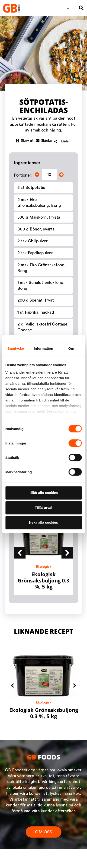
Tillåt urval (43, 508)
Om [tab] (71, 348)
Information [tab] (44, 348)
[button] (69, 8)
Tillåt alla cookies (44, 493)
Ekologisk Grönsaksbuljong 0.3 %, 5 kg (43, 580)
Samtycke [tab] (16, 348)
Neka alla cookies (43, 522)
